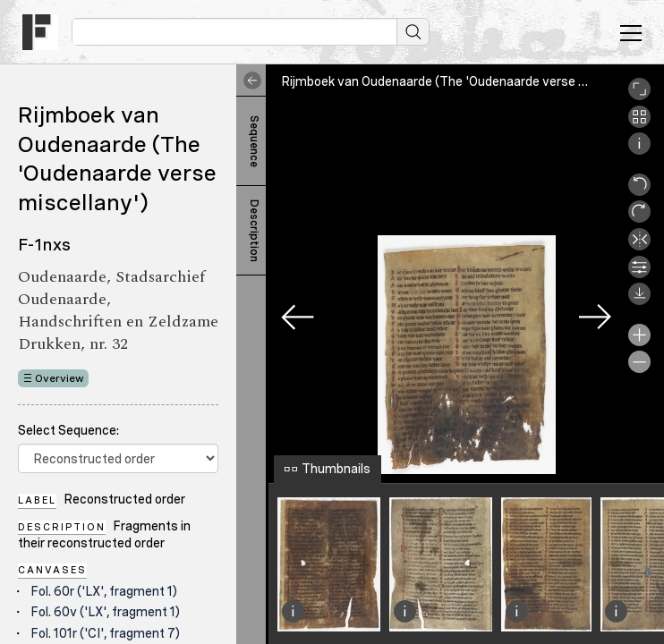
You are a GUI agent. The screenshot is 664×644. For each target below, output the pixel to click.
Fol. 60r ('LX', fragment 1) (104, 591)
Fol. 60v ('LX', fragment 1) (105, 612)
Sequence (254, 141)
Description (254, 231)
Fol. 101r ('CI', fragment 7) (105, 633)
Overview (60, 378)
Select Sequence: (68, 430)
